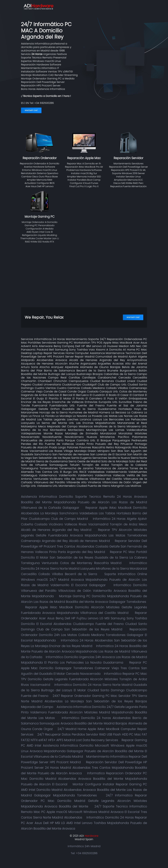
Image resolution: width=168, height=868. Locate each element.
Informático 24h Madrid (84, 846)
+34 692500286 (44, 103)
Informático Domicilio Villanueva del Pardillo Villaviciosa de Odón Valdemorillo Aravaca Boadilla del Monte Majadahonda (84, 591)
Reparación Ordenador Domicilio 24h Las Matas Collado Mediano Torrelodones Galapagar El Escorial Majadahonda (84, 635)
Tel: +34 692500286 (84, 853)
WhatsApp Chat (31, 110)
